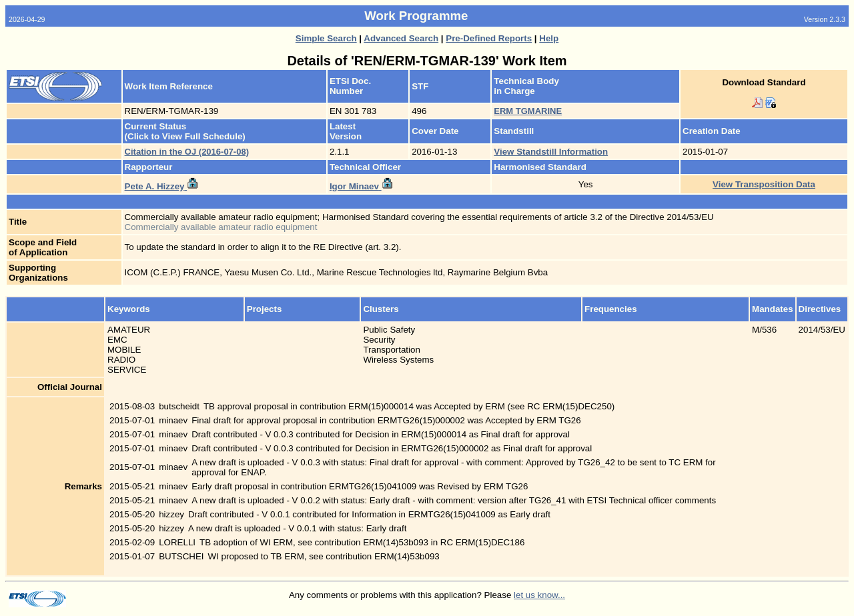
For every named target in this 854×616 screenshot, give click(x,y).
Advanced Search (401, 38)
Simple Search (326, 38)
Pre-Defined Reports (489, 38)
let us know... (539, 595)
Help (549, 38)
